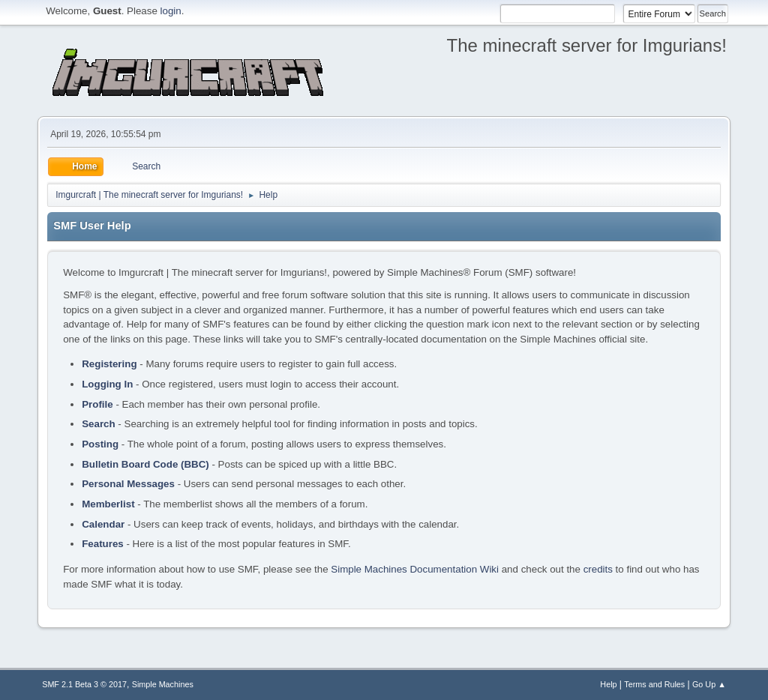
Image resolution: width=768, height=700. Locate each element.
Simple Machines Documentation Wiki (415, 569)
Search (98, 424)
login (171, 11)
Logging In (107, 384)
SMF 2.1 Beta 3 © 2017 (84, 684)
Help (608, 684)
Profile (97, 404)
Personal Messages (128, 484)
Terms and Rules (654, 684)
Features (103, 544)
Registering (109, 364)
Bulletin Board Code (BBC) (145, 464)
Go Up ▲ (709, 684)
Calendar (103, 524)
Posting (100, 444)
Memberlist (108, 504)
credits (598, 569)
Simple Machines (163, 684)
